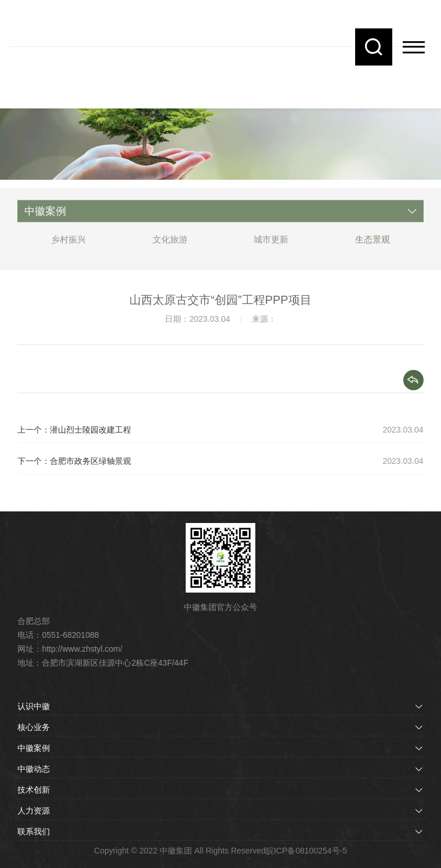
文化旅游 (170, 244)
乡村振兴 (68, 244)
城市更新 (271, 244)
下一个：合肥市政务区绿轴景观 (74, 461)
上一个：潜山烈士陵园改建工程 (74, 430)
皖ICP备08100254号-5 (306, 851)
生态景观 (373, 244)
